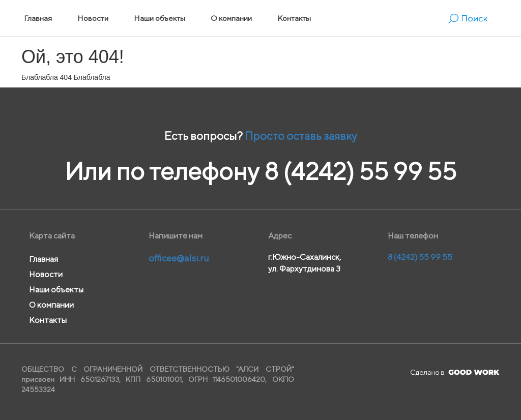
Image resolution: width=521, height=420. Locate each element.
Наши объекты (160, 18)
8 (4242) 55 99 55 (360, 171)
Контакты (294, 18)
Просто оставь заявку (301, 136)
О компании (231, 18)
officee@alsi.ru (179, 258)
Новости (93, 18)
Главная (38, 18)
